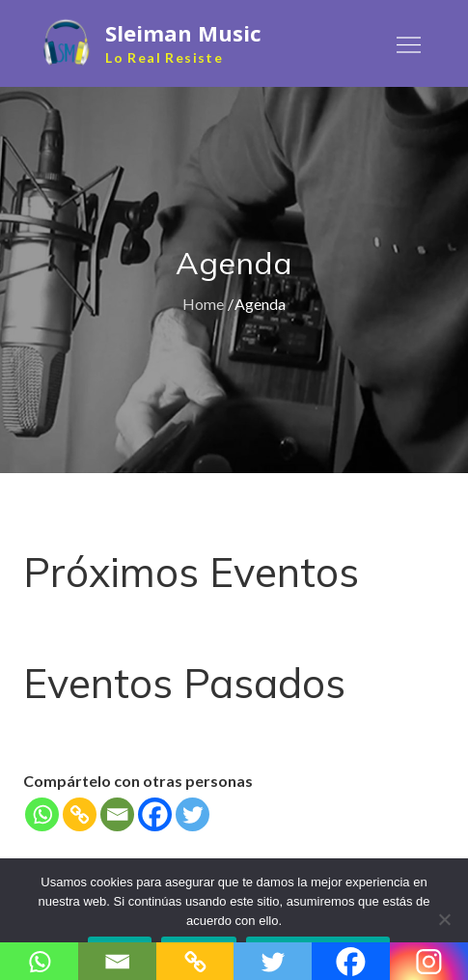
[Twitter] (193, 814)
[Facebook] (155, 814)
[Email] (117, 814)
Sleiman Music (183, 33)
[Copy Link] (80, 814)
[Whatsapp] (42, 814)
